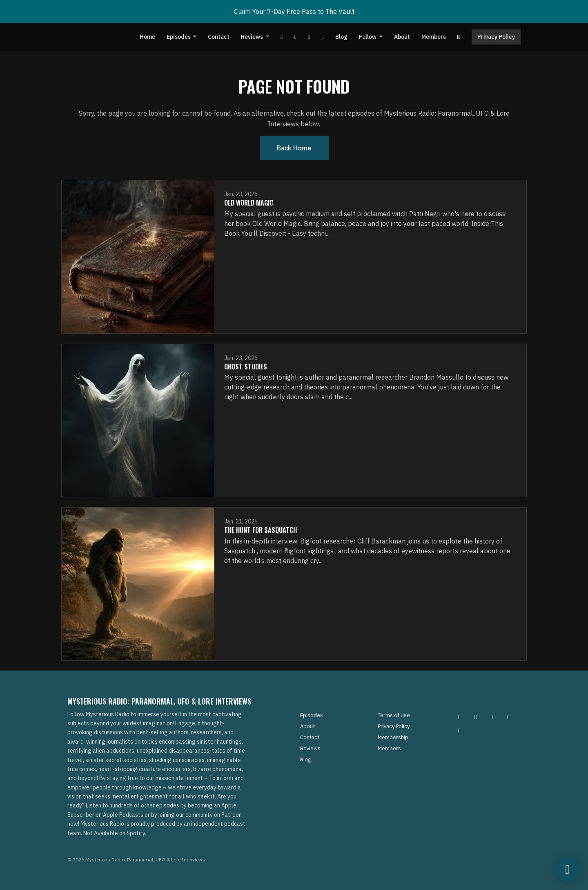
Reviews (253, 37)
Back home (294, 148)
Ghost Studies (246, 367)
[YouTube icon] (459, 731)
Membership (393, 737)
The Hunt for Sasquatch (261, 530)
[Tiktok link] (309, 37)
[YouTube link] (282, 37)
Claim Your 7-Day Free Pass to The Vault (294, 11)
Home (147, 37)
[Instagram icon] (459, 717)
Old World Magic (249, 203)
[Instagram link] (323, 37)
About (402, 37)
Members (434, 37)
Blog (341, 37)
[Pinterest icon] (476, 717)
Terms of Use (394, 715)
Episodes (179, 37)
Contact (219, 37)
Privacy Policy (496, 37)
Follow (368, 37)
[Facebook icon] (492, 717)
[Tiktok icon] (508, 717)
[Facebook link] (295, 37)
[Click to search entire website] (459, 37)
